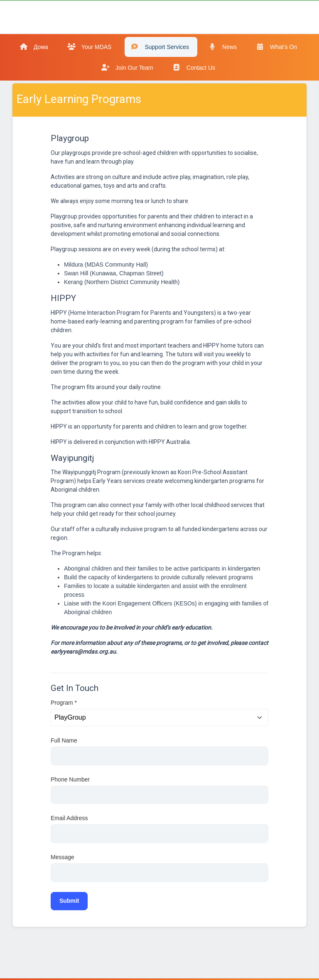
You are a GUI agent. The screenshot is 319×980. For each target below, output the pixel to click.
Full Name (64, 740)
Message (63, 857)
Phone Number (70, 779)
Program (64, 703)
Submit (69, 901)
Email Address (69, 818)
